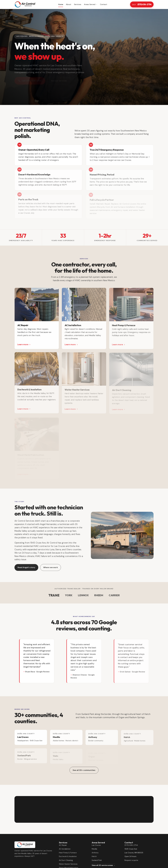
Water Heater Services (68, 864)
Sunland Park (97, 860)
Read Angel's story (26, 569)
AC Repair (63, 845)
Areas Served (91, 4)
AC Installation (65, 849)
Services (78, 4)
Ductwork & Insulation (68, 856)
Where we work (51, 569)
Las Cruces (96, 845)
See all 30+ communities (84, 771)
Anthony (95, 853)
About (69, 4)
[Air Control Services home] (25, 4)
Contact (104, 4)
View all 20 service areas (103, 865)
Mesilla (94, 849)
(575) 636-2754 (142, 5)
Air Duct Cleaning (66, 860)
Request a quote (131, 860)
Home (61, 4)
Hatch (94, 856)
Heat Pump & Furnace (68, 853)
